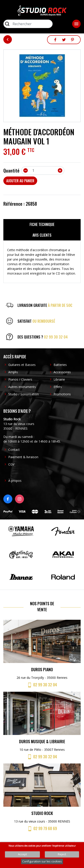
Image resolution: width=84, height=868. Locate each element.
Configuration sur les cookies (42, 861)
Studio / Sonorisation (24, 394)
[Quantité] (43, 170)
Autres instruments (22, 387)
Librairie (59, 379)
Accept (22, 854)
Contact (14, 450)
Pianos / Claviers (20, 379)
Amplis (13, 372)
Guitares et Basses (22, 365)
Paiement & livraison (23, 457)
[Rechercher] (28, 24)
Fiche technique (42, 224)
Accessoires (62, 372)
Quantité (11, 170)
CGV (11, 464)
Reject (62, 854)
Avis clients (42, 235)
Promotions (62, 394)
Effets (58, 387)
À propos (15, 481)
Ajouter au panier (20, 181)
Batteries (60, 365)
